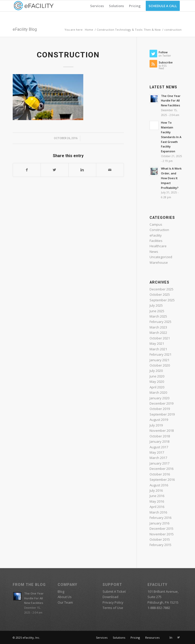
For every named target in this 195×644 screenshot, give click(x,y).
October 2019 (160, 409)
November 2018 (162, 431)
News (154, 252)
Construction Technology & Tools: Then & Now (129, 30)
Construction (159, 230)
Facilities (156, 241)
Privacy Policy (113, 602)
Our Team (65, 602)
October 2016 (160, 474)
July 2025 (156, 305)
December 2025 (161, 289)
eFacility (156, 235)
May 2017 (157, 452)
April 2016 (157, 507)
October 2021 (160, 338)
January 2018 (159, 441)
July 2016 (156, 490)
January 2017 (159, 463)
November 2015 (162, 534)
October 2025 (160, 294)
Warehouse (159, 262)
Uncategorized (161, 257)
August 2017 (159, 447)
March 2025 (158, 316)
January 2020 (159, 398)
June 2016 (157, 496)
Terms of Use (113, 608)
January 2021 (159, 360)
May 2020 (157, 382)
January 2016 (159, 523)
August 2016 (159, 485)
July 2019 (156, 425)
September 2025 (162, 300)
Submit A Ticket (114, 591)
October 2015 (160, 539)
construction (68, 55)
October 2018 (160, 436)
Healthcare (158, 246)
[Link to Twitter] (178, 637)
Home (89, 30)
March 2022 (158, 333)
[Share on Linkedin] (82, 170)
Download (110, 597)
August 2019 (159, 420)
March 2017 (158, 458)
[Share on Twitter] (55, 170)
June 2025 (157, 311)
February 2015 (160, 545)
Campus (156, 224)
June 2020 (157, 376)
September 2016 (162, 480)
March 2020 (158, 392)
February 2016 (160, 518)
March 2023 (158, 327)
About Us (65, 597)
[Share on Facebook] (27, 170)
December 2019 (161, 403)
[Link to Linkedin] (171, 637)
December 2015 (161, 529)
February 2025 (160, 322)
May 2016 (157, 501)
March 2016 (158, 512)
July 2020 (156, 371)
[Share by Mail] (110, 170)
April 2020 (157, 387)
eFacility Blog (25, 29)
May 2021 (157, 343)
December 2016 (161, 469)
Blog (61, 591)
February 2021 (160, 354)
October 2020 (160, 365)
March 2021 (158, 349)
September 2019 (162, 414)
